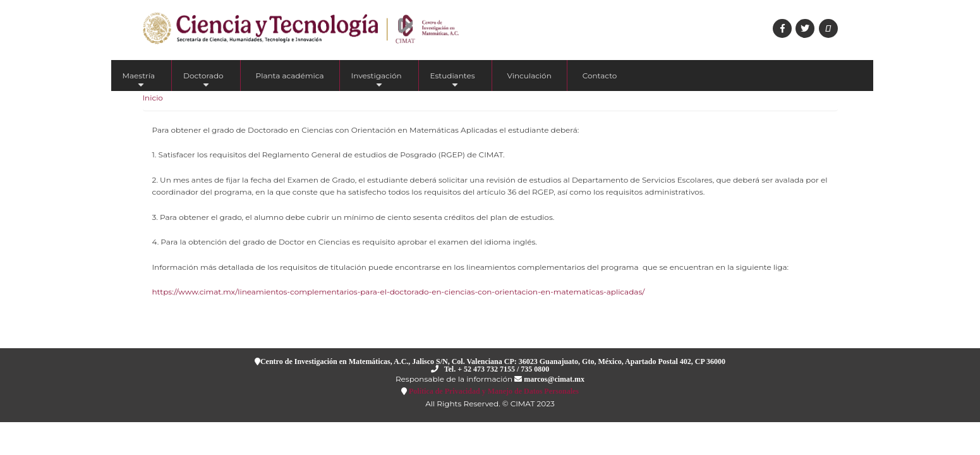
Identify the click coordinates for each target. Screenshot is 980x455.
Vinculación (529, 76)
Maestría (139, 81)
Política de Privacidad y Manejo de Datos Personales (493, 391)
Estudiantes (453, 81)
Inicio (153, 98)
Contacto (600, 76)
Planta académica (290, 76)
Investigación (377, 81)
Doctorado (203, 81)
